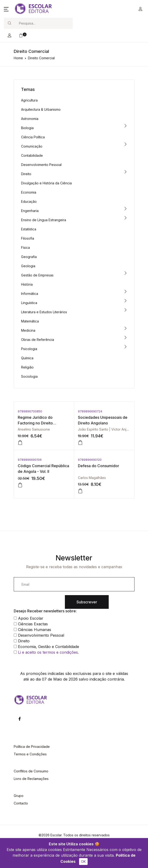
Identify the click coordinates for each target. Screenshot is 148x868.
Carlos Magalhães (92, 478)
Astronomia (30, 119)
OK (83, 862)
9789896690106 (30, 460)
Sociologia (29, 376)
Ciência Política (33, 137)
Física (25, 248)
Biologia (27, 128)
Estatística (29, 229)
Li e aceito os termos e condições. (48, 652)
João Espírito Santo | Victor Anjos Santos (110, 429)
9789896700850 (30, 411)
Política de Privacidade (32, 747)
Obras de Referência (38, 340)
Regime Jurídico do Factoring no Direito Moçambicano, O (35, 423)
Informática (30, 294)
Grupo (19, 796)
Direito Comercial (41, 58)
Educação (29, 201)
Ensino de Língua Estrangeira (44, 220)
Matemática (30, 321)
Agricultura (29, 100)
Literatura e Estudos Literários (44, 312)
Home (18, 58)
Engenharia (30, 211)
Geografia (29, 257)
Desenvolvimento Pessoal (41, 165)
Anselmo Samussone (34, 429)
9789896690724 (90, 411)
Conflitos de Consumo (31, 771)
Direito (26, 174)
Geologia (28, 266)
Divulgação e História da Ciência (46, 183)
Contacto (21, 803)
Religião (27, 367)
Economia (29, 192)
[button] (6, 9)
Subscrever (87, 602)
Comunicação (32, 146)
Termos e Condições (30, 754)
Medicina (28, 330)
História (27, 284)
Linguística (29, 303)
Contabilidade (32, 155)
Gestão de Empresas (37, 275)
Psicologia (29, 349)
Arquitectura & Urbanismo (41, 109)
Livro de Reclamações (31, 779)
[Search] (44, 23)
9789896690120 (90, 460)
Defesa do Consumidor (99, 466)
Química (27, 358)
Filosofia (28, 238)
